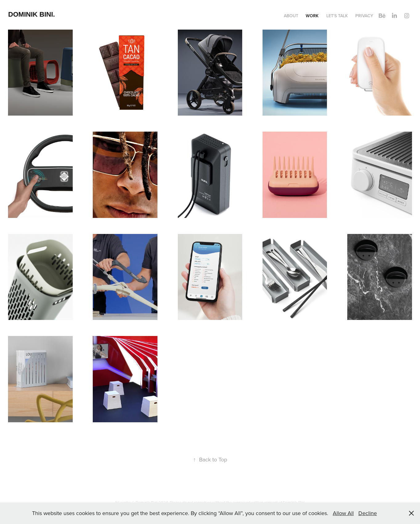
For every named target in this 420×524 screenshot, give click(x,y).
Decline (368, 513)
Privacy (364, 16)
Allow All (343, 513)
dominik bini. (32, 14)
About (291, 16)
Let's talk (337, 16)
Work (312, 16)
